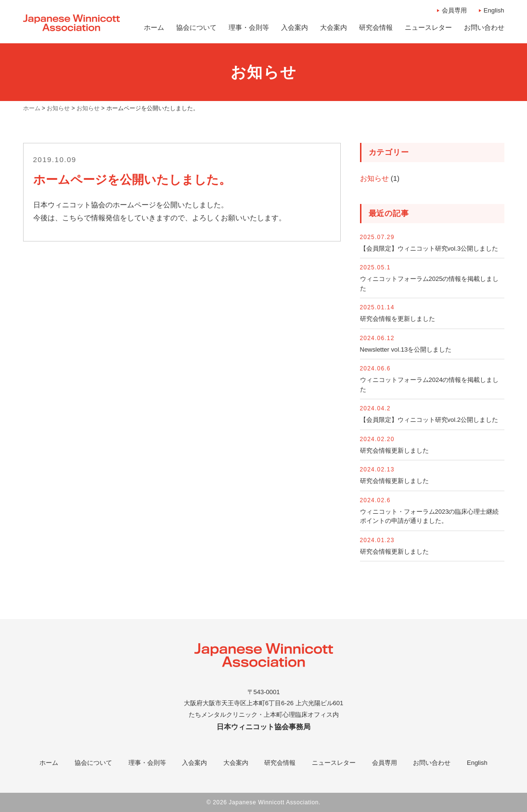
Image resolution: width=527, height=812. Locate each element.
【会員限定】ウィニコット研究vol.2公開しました (429, 420)
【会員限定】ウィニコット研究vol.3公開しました (429, 248)
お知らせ (374, 178)
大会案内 (236, 763)
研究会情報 (280, 763)
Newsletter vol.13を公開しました (406, 349)
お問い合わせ (432, 763)
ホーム (49, 763)
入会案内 (194, 763)
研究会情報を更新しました (398, 319)
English (494, 10)
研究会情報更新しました (394, 450)
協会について (93, 763)
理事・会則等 (147, 763)
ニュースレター (334, 763)
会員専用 (454, 10)
